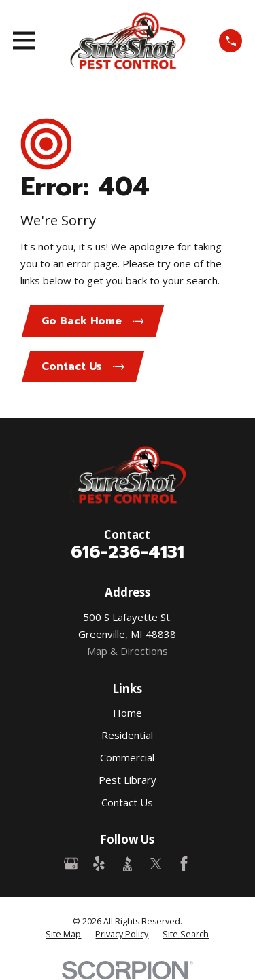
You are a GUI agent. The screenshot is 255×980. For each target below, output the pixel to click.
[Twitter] (156, 864)
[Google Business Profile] (71, 864)
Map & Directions (128, 651)
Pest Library (128, 780)
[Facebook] (184, 864)
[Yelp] (99, 864)
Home (128, 713)
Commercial (127, 757)
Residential (127, 735)
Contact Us (127, 802)
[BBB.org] (128, 864)
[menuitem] (63, 935)
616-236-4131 (128, 552)
